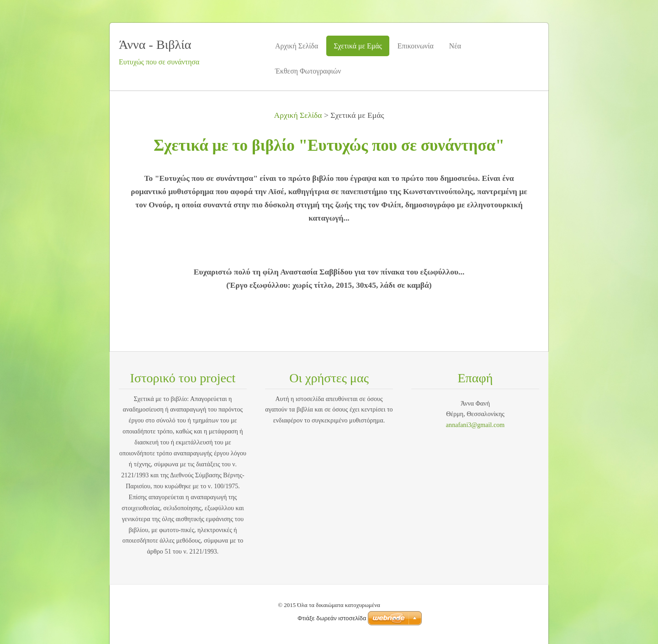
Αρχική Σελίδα (298, 115)
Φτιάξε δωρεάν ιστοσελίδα (332, 618)
